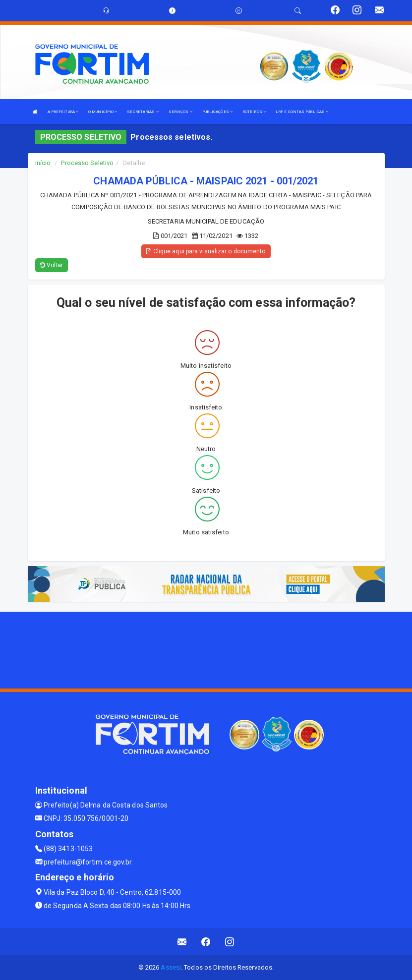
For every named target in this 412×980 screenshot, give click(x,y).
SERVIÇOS (180, 112)
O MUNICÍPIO (103, 112)
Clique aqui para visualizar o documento (206, 251)
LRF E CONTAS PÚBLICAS (302, 112)
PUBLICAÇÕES (217, 112)
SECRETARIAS (143, 112)
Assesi (171, 967)
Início (43, 163)
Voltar (52, 265)
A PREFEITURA (63, 112)
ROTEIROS (254, 112)
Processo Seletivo (87, 163)
